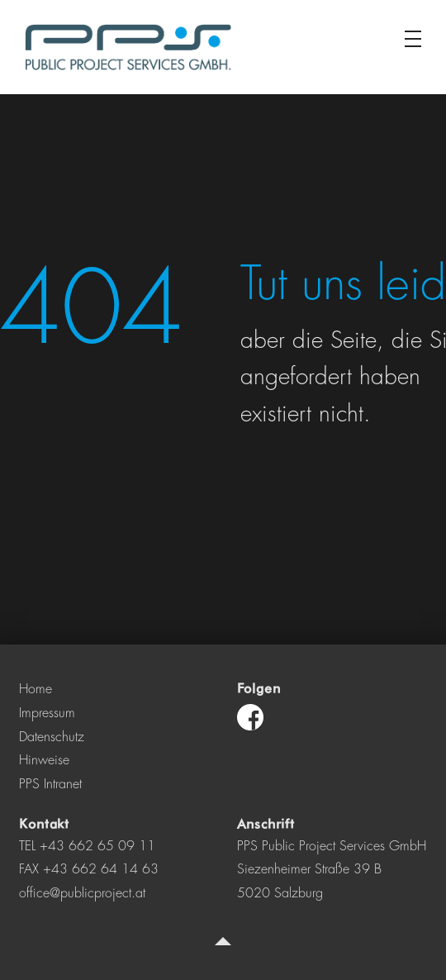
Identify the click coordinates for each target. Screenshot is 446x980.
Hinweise (44, 760)
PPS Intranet (50, 784)
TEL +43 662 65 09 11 (87, 846)
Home (36, 689)
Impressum (47, 713)
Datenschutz (52, 737)
